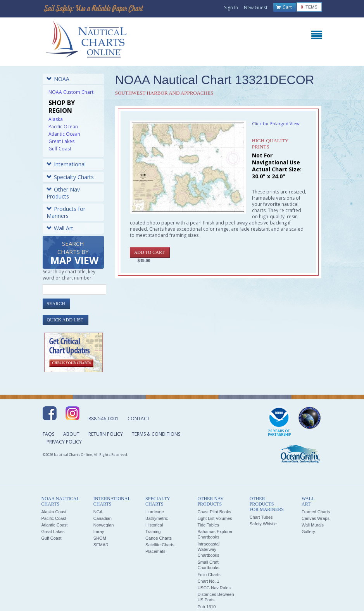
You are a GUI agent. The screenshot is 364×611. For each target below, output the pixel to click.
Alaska (56, 119)
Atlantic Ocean (64, 134)
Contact (139, 419)
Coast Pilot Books (214, 512)
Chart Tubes (261, 517)
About (71, 434)
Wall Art (60, 228)
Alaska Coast (54, 512)
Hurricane (155, 512)
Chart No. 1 (208, 581)
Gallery (308, 532)
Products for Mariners (66, 212)
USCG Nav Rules (214, 588)
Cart (284, 7)
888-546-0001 (104, 419)
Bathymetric (157, 518)
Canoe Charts (159, 538)
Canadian (103, 518)
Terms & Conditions (156, 434)
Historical (154, 525)
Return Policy (106, 434)
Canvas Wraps (316, 518)
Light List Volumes (215, 518)
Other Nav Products (63, 193)
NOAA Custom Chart (71, 92)
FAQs (48, 434)
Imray (99, 532)
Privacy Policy (64, 442)
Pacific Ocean (63, 127)
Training (153, 532)
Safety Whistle (263, 524)
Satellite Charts (160, 545)
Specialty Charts (70, 177)
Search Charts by (74, 253)
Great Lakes (61, 141)
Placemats (155, 551)
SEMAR (101, 545)
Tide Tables (208, 525)
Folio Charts (209, 575)
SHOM (100, 538)
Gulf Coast (60, 149)
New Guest (256, 8)
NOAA (58, 79)
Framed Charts (316, 512)
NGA (98, 512)
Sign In (231, 8)
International (66, 164)
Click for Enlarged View (276, 123)
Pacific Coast (54, 518)
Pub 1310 (206, 607)
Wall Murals (313, 525)
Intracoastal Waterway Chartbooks (208, 550)
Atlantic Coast (55, 525)
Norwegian (104, 525)
